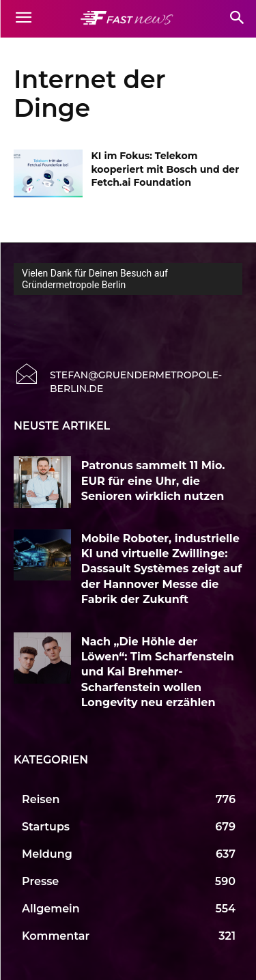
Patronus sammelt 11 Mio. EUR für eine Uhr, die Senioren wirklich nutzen (153, 481)
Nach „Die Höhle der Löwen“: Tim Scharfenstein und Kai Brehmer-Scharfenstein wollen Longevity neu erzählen (158, 672)
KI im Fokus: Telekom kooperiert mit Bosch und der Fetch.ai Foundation (166, 169)
